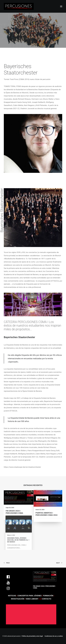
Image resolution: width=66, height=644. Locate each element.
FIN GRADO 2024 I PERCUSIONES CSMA (15, 511)
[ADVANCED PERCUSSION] (19, 6)
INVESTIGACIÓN (18, 599)
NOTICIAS (12, 596)
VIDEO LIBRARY (32, 599)
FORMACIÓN (48, 596)
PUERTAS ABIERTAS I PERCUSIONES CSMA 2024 (47, 511)
